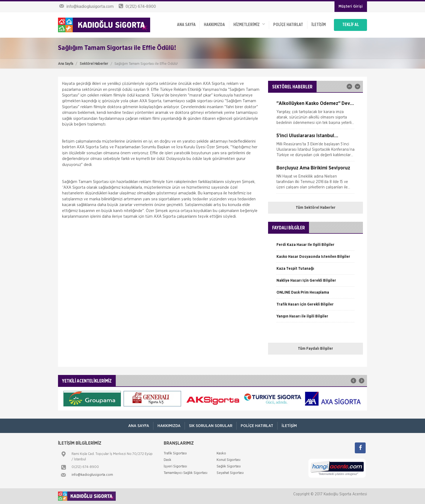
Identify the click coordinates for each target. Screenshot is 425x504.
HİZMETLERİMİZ (249, 25)
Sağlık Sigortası (229, 466)
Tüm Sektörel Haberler (316, 208)
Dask (168, 460)
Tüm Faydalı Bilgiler (315, 349)
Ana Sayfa (66, 64)
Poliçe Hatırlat (288, 25)
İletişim (319, 25)
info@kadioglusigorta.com (92, 475)
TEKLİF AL (351, 25)
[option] (315, 115)
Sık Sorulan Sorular (211, 426)
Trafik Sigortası (175, 453)
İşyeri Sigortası (175, 466)
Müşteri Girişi (351, 7)
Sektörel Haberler (94, 64)
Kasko (221, 453)
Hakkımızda (214, 25)
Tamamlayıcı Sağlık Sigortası (186, 473)
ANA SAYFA (186, 25)
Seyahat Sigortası (230, 473)
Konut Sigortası (228, 460)
